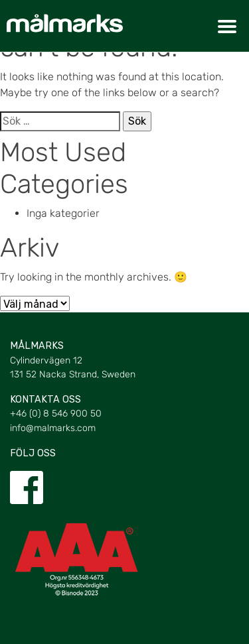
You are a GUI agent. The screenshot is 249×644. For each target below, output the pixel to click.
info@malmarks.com (53, 428)
